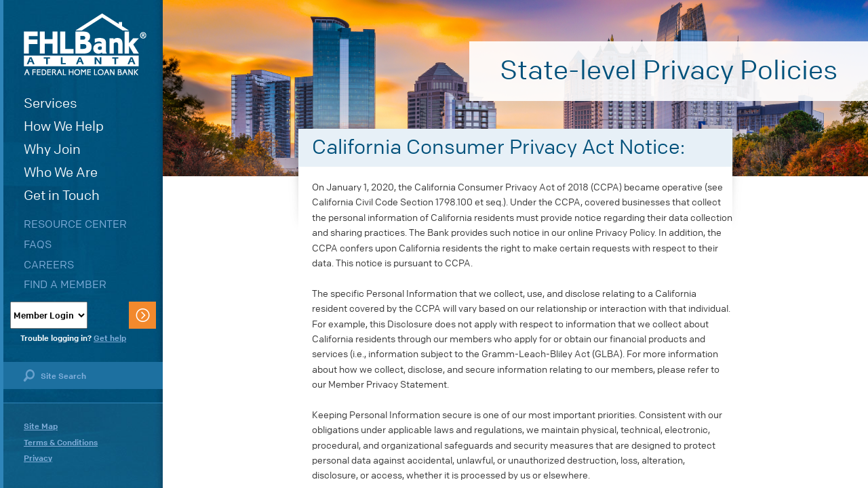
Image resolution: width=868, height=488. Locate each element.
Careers (49, 265)
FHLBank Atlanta (85, 44)
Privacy (38, 458)
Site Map (41, 426)
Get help (110, 338)
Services (51, 103)
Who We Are (61, 172)
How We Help (64, 126)
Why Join (52, 149)
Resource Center (75, 224)
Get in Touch (62, 196)
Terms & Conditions (61, 443)
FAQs (38, 244)
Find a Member (65, 284)
